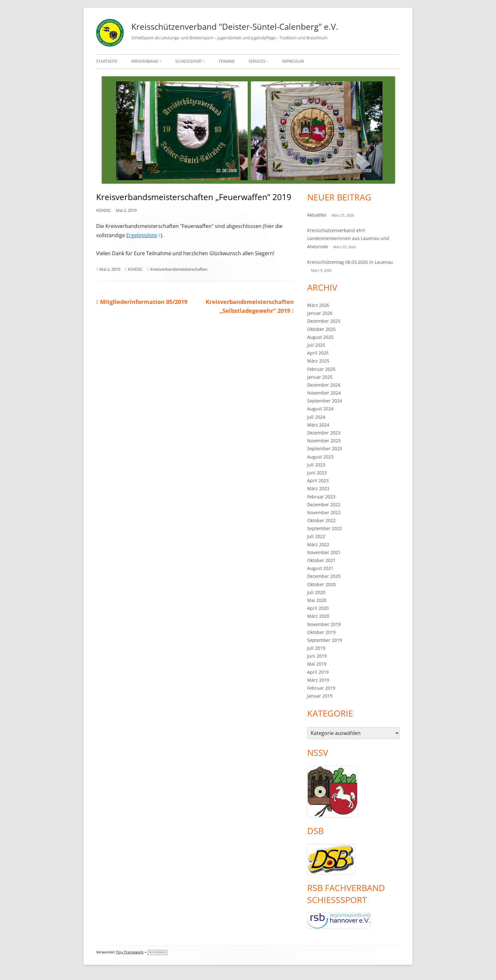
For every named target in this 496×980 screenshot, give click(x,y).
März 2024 (318, 425)
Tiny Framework (130, 952)
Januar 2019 (320, 696)
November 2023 (324, 441)
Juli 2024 (316, 417)
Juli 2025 (316, 345)
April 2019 (318, 672)
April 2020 (318, 608)
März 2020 (318, 616)
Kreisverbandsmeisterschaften (179, 269)
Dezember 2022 (324, 505)
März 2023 (318, 488)
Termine (227, 61)
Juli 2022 (316, 536)
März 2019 (318, 680)
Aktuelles (317, 215)
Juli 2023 (316, 465)
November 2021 (324, 552)
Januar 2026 (320, 313)
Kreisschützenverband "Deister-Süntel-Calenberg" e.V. (235, 27)
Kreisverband (145, 61)
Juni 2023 (317, 473)
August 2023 (320, 457)
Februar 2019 (321, 688)
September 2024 (325, 401)
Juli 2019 (316, 648)
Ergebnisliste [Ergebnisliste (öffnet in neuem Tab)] (143, 235)
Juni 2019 (317, 656)
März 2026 (318, 305)
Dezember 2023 (324, 433)
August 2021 (320, 568)
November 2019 (324, 624)
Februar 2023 (321, 497)
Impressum (293, 61)
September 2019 (325, 640)
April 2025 (318, 353)
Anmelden (158, 952)
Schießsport (189, 61)
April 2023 (318, 481)
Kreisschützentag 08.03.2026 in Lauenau (350, 262)
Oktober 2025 (321, 329)
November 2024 (324, 393)
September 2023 (325, 449)
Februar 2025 (321, 369)
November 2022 (324, 512)
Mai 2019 (317, 664)
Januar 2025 (320, 377)
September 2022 (325, 528)
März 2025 (318, 361)
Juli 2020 (316, 592)
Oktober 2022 (321, 520)
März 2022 (318, 544)
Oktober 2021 (321, 560)
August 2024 (320, 409)
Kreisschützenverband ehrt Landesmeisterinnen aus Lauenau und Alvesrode (348, 238)
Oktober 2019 (321, 632)
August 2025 (320, 337)
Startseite (107, 61)
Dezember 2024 (324, 385)
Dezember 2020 (324, 576)
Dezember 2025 (324, 321)
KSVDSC (104, 210)
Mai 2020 (317, 600)
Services (257, 61)
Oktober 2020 (321, 584)
